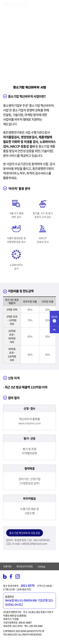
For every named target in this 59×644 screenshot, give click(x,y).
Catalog (41, 566)
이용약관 (7, 566)
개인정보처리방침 (24, 566)
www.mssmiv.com (29, 423)
